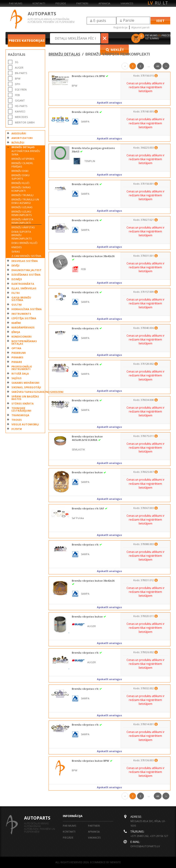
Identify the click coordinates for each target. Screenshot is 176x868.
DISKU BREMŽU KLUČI (24, 243)
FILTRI (16, 293)
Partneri (82, 3)
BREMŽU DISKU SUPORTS (21, 177)
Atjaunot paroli (140, 27)
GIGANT (20, 100)
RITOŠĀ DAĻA (20, 374)
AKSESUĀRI (19, 133)
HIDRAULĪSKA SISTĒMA (27, 309)
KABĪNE (16, 323)
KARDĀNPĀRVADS (23, 327)
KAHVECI (20, 111)
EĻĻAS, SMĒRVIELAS (24, 288)
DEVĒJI (15, 265)
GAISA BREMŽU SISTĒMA (21, 299)
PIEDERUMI (19, 353)
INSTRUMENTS (21, 314)
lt (165, 3)
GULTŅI (17, 305)
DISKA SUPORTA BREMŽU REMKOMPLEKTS (22, 235)
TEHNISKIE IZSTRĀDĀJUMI (21, 409)
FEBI (17, 95)
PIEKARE (17, 362)
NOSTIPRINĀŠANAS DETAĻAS (24, 342)
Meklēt (119, 38)
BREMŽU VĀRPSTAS (23, 227)
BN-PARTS (21, 73)
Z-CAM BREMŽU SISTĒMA (26, 256)
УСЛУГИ (17, 429)
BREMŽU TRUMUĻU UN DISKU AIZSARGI (25, 201)
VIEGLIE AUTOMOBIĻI (25, 424)
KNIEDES (16, 247)
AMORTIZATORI (22, 138)
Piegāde (61, 3)
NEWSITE (115, 862)
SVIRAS (16, 252)
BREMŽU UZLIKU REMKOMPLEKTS (22, 213)
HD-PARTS (21, 106)
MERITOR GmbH (25, 122)
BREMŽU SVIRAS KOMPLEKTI (21, 189)
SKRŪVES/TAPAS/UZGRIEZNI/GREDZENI (27, 392)
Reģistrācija (120, 27)
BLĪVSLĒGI (18, 142)
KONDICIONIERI (22, 337)
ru (158, 3)
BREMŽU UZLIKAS (22, 207)
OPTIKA (16, 348)
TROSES (17, 420)
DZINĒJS (17, 279)
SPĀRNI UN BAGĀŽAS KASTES (25, 398)
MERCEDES (21, 117)
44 (158, 66)
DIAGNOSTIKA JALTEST (26, 270)
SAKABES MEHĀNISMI (25, 383)
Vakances (127, 3)
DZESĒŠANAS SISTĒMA (26, 275)
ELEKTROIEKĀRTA (23, 284)
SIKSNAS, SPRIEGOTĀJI (26, 387)
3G (17, 62)
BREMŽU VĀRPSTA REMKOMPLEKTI (22, 221)
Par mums (16, 3)
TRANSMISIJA (20, 415)
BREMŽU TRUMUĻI (22, 195)
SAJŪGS (16, 378)
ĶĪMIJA (16, 332)
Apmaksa (104, 3)
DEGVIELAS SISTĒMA (25, 261)
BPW (18, 79)
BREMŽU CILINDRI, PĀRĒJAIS (22, 165)
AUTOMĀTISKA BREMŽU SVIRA (26, 153)
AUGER (19, 68)
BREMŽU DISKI (20, 171)
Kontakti (39, 3)
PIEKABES (17, 357)
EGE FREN (21, 89)
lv (150, 3)
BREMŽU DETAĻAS (23, 147)
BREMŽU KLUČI (20, 183)
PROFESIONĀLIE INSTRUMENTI (22, 368)
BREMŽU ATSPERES (23, 159)
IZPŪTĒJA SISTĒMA (24, 318)
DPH (18, 84)
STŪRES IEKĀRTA (23, 403)
